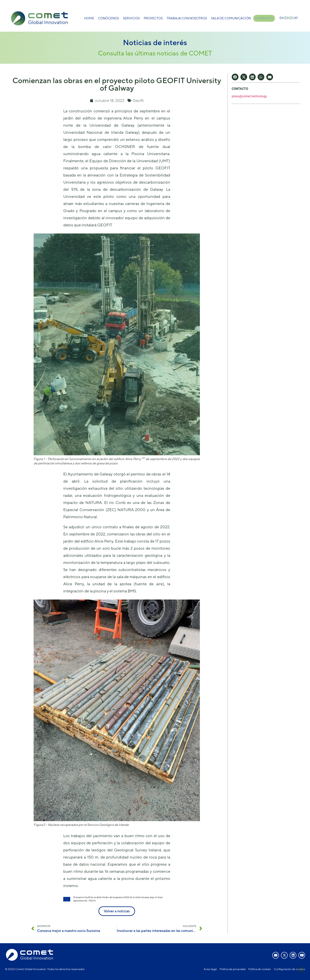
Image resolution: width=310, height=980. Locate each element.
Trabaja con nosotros (186, 18)
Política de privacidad (232, 969)
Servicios (131, 18)
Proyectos (153, 18)
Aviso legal (210, 969)
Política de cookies (260, 969)
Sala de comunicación (230, 18)
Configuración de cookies (289, 969)
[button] (235, 77)
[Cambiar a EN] (282, 18)
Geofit (138, 100)
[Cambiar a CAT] (295, 18)
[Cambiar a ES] (288, 18)
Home (89, 18)
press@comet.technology (249, 96)
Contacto (264, 18)
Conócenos (108, 18)
